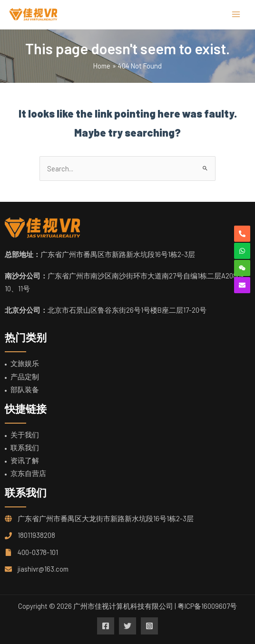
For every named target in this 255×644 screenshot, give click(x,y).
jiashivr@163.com (43, 569)
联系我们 (25, 447)
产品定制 (25, 376)
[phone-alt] (242, 234)
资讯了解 (25, 460)
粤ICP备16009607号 (207, 606)
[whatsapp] (242, 251)
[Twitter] (127, 626)
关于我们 (25, 435)
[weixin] (242, 268)
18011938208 (36, 535)
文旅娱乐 (25, 363)
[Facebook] (106, 626)
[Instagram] (149, 626)
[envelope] (242, 285)
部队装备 (25, 389)
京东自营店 (28, 473)
